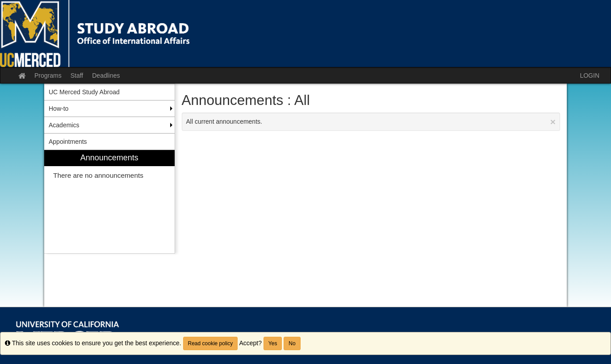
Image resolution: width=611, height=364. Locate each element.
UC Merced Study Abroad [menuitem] (84, 92)
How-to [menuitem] (59, 109)
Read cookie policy (211, 343)
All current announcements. (371, 122)
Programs (48, 75)
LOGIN (590, 75)
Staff (77, 75)
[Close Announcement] (553, 122)
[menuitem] (109, 202)
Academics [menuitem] (64, 125)
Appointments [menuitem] (68, 142)
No (292, 343)
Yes (273, 343)
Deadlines (106, 75)
